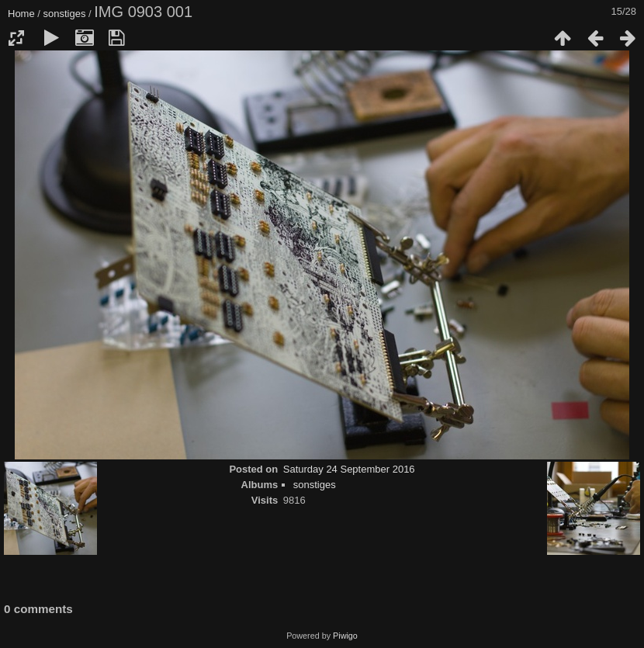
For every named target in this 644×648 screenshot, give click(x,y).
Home (21, 14)
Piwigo (345, 636)
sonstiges (65, 14)
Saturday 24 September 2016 (349, 469)
